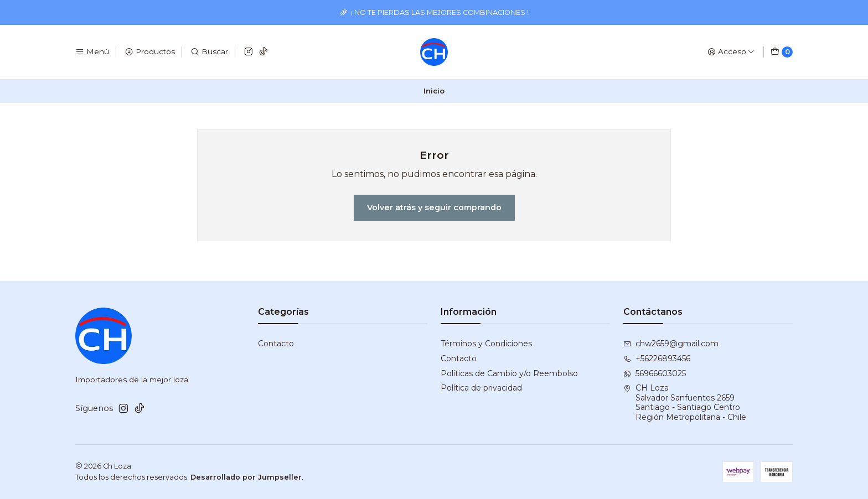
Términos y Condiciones (486, 344)
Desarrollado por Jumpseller (246, 477)
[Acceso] (731, 52)
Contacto (276, 344)
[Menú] (92, 52)
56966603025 (655, 373)
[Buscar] (209, 52)
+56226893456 (657, 358)
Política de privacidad (481, 388)
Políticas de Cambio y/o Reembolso (509, 373)
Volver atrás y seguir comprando (434, 207)
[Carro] (782, 52)
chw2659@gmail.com (671, 344)
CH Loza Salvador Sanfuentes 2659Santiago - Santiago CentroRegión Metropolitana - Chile (685, 402)
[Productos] (150, 52)
